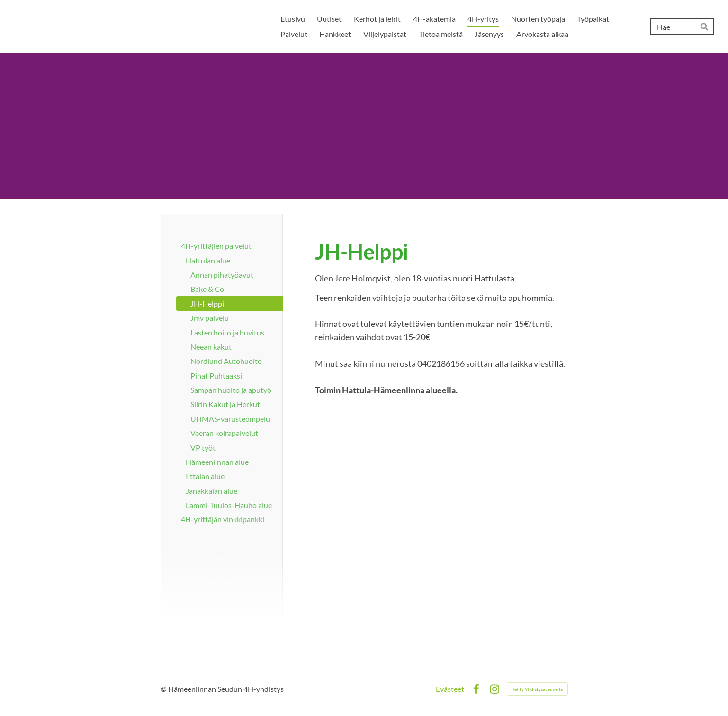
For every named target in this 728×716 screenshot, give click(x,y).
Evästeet (450, 689)
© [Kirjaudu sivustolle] (164, 689)
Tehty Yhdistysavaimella (537, 689)
